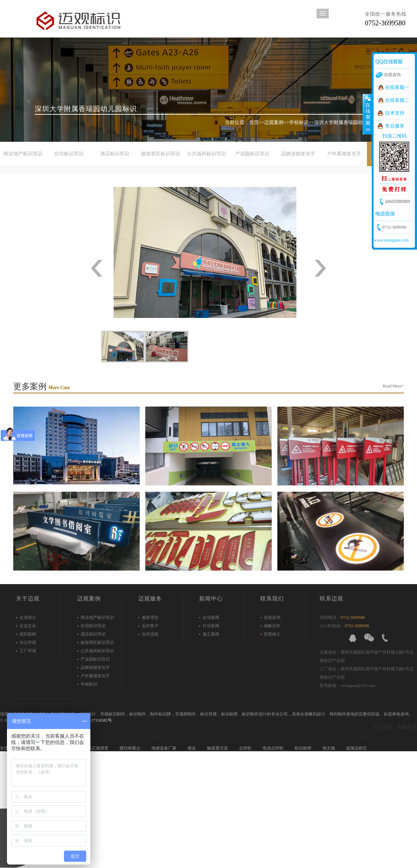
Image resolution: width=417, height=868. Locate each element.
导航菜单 (323, 14)
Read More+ (393, 386)
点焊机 (246, 748)
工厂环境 (28, 651)
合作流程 (150, 634)
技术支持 (395, 113)
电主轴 (329, 748)
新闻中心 (211, 599)
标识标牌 (304, 748)
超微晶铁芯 (357, 748)
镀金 (192, 748)
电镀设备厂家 (165, 748)
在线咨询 (272, 617)
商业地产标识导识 (23, 154)
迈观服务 (150, 599)
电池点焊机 (274, 748)
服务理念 (150, 617)
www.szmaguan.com (391, 240)
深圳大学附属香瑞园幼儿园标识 (348, 122)
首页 (254, 122)
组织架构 (28, 634)
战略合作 (272, 626)
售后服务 (395, 126)
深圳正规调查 (96, 748)
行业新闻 (211, 626)
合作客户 (150, 626)
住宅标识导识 (69, 154)
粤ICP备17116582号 (94, 720)
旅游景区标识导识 (161, 154)
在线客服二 (397, 100)
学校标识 (299, 122)
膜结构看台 (130, 748)
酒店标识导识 (115, 154)
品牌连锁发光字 (298, 154)
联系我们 (272, 599)
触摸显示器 (218, 748)
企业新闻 (211, 617)
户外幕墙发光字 (344, 154)
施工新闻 (211, 634)
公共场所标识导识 (206, 154)
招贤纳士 (272, 634)
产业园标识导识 (252, 154)
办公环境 (28, 642)
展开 (367, 114)
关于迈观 (28, 599)
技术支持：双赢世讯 (395, 727)
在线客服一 (397, 87)
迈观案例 (274, 122)
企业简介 (28, 617)
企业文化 (28, 626)
